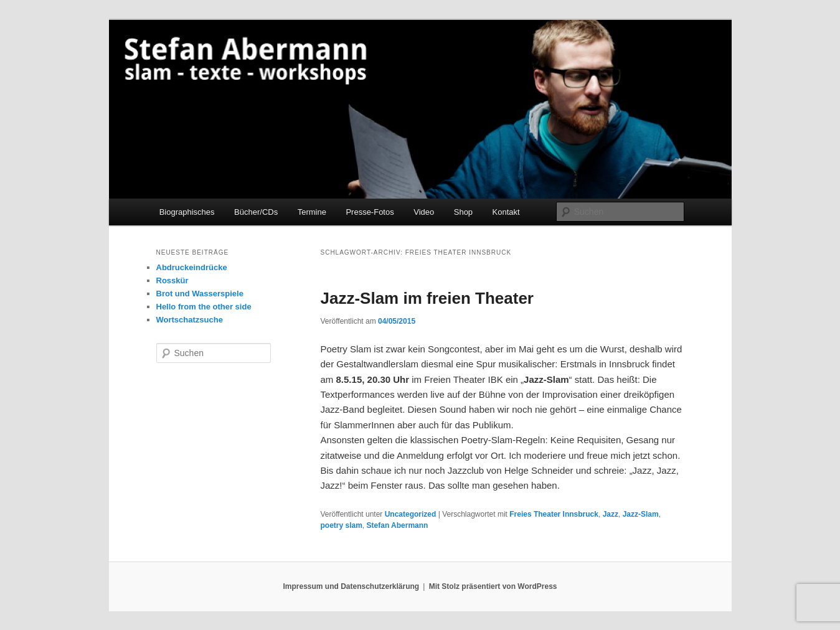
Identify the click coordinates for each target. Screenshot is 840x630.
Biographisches (187, 212)
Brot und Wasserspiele (200, 294)
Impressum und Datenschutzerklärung (351, 586)
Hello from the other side (204, 307)
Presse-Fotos (370, 212)
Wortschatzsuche (190, 320)
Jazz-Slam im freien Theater (427, 298)
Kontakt (506, 212)
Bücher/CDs (256, 212)
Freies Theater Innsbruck (554, 514)
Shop (463, 212)
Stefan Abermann (398, 525)
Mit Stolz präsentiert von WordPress (493, 586)
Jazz (611, 514)
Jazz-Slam (641, 514)
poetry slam (342, 525)
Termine (312, 212)
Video (424, 212)
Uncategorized (411, 514)
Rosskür (172, 280)
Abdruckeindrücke (192, 267)
